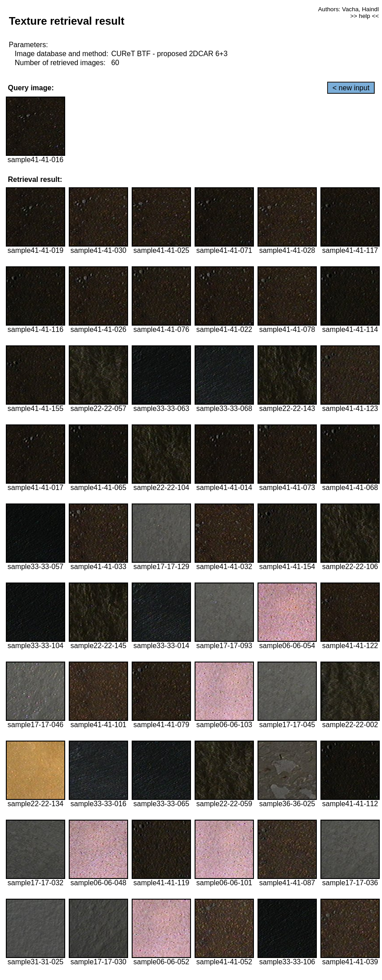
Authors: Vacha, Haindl (349, 9)
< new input (351, 88)
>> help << (364, 16)
